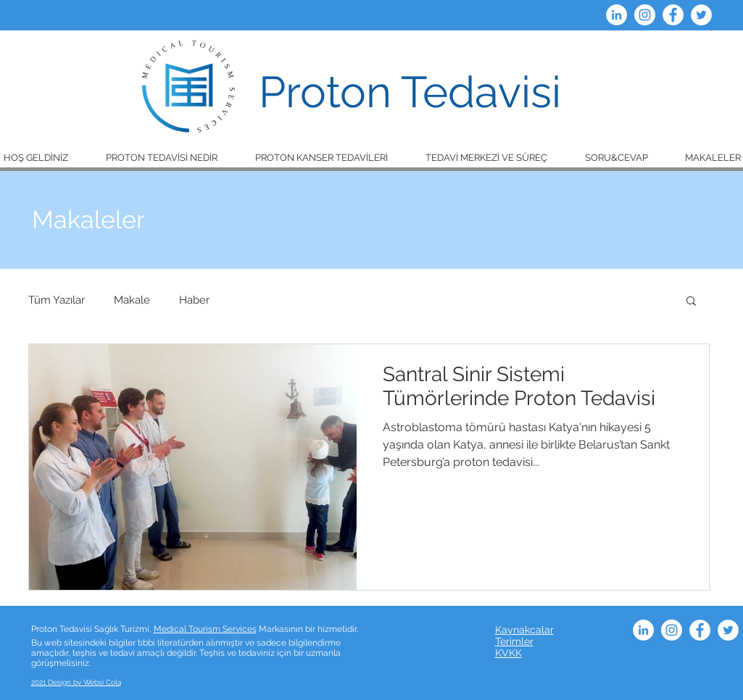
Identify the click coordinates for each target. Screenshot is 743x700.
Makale (132, 300)
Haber (194, 300)
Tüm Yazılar (57, 300)
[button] (162, 158)
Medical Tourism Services (205, 629)
